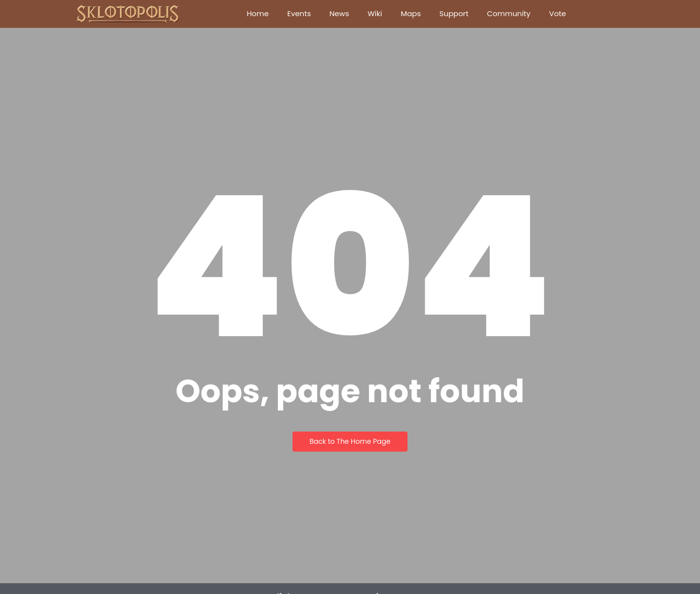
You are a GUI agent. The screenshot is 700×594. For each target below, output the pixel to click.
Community (509, 13)
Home (258, 13)
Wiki (375, 13)
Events (299, 13)
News (339, 13)
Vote (558, 13)
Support (454, 13)
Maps (411, 13)
